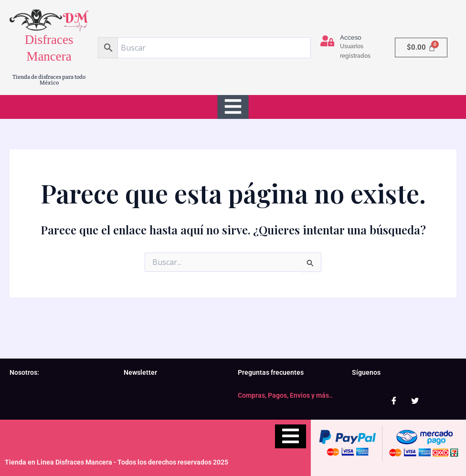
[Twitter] (415, 401)
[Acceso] (327, 41)
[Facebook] (394, 401)
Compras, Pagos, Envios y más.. (285, 395)
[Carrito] (421, 48)
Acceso (351, 37)
